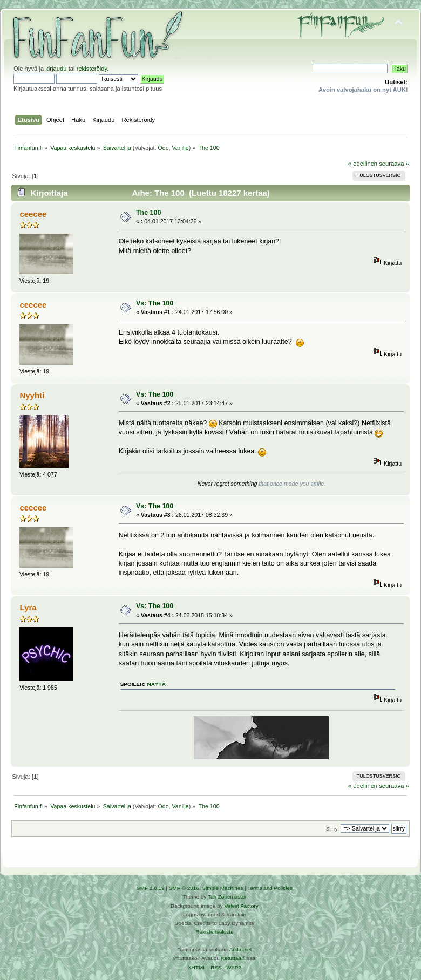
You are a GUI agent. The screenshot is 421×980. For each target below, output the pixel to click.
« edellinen (363, 164)
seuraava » (394, 164)
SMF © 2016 (184, 888)
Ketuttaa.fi (233, 958)
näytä (157, 684)
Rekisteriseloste (214, 932)
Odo (163, 148)
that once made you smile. (292, 484)
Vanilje (181, 148)
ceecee (33, 214)
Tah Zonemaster (227, 897)
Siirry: (332, 829)
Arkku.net (240, 950)
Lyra (28, 607)
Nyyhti (32, 395)
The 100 (148, 213)
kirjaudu (56, 69)
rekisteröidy (92, 69)
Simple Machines (222, 888)
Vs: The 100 (155, 303)
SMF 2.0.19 (151, 888)
